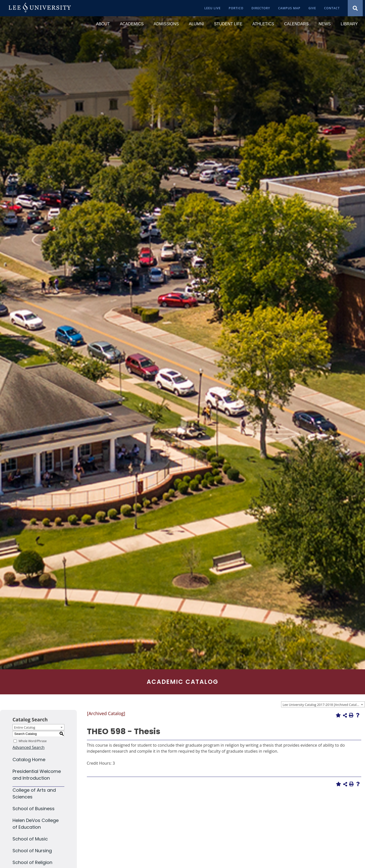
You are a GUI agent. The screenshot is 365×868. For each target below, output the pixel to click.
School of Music (30, 839)
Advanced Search (29, 747)
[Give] (312, 8)
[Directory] (261, 8)
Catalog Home (29, 760)
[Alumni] (196, 24)
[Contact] (332, 8)
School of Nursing (32, 851)
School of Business (34, 809)
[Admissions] (166, 24)
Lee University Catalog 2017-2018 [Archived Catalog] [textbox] (322, 705)
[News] (325, 24)
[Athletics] (263, 24)
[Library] (349, 24)
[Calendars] (296, 24)
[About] (103, 24)
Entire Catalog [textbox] (25, 727)
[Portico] (236, 8)
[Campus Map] (289, 8)
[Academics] (132, 24)
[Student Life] (228, 24)
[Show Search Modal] (355, 8)
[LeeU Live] (212, 8)
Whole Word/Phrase (33, 741)
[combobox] (323, 704)
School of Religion (32, 862)
